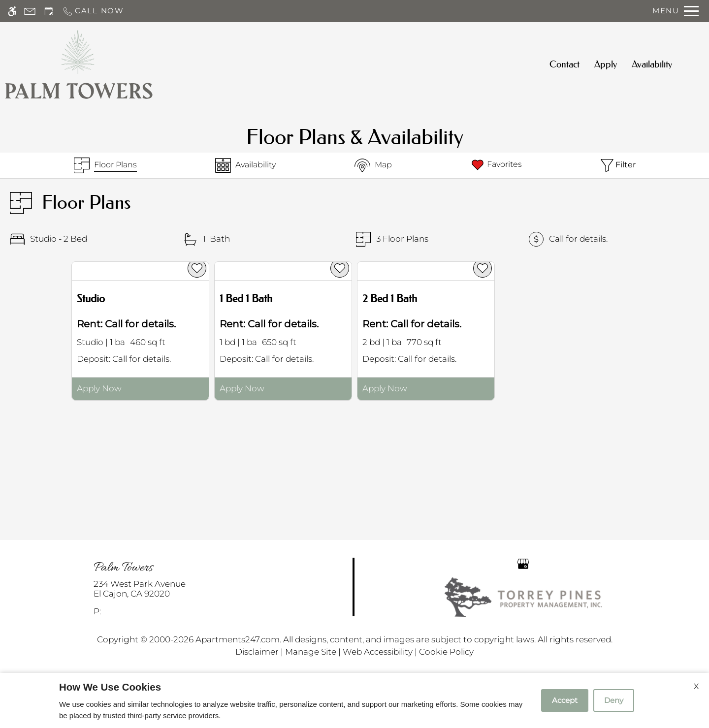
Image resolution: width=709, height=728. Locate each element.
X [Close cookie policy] (696, 686)
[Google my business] (523, 563)
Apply (606, 64)
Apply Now (99, 388)
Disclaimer (257, 652)
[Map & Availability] (373, 165)
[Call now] (93, 11)
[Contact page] (30, 11)
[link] (177, 589)
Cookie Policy (446, 652)
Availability (652, 64)
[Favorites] (496, 165)
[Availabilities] (245, 165)
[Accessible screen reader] (12, 11)
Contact (564, 64)
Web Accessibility (378, 652)
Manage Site (311, 652)
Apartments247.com (238, 639)
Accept (565, 700)
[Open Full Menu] (676, 11)
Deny (614, 700)
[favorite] (197, 268)
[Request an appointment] (49, 11)
